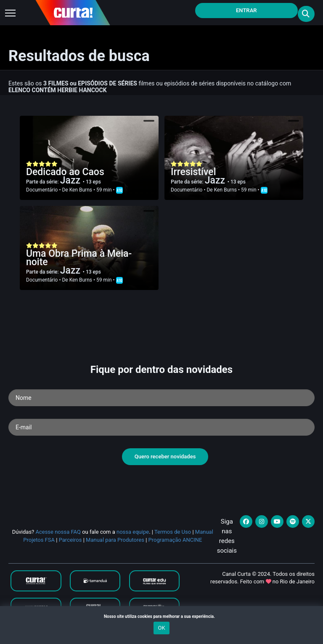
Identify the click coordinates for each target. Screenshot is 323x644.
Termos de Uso (173, 532)
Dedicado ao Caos (65, 172)
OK (161, 628)
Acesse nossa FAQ (58, 532)
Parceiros (70, 540)
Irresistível (193, 172)
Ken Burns (81, 190)
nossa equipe (133, 532)
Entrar (246, 10)
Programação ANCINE (175, 540)
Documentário (42, 190)
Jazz (71, 180)
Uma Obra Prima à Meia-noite (79, 258)
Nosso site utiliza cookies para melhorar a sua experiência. (161, 616)
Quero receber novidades (165, 456)
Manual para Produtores (115, 540)
